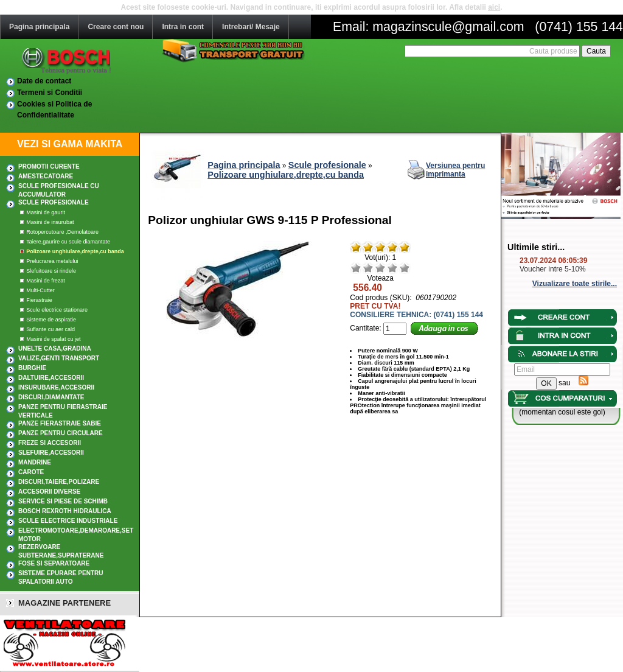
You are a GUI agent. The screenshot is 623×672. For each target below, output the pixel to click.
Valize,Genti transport (59, 358)
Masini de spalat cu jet (53, 339)
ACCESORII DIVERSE (49, 492)
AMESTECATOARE (46, 176)
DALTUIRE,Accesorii (51, 378)
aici (494, 7)
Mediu (380, 268)
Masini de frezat (46, 281)
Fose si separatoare (54, 563)
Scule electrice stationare (57, 310)
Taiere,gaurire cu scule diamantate (68, 242)
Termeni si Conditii (50, 93)
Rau (356, 268)
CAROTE (31, 472)
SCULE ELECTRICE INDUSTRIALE (68, 521)
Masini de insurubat (50, 222)
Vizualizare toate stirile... (575, 284)
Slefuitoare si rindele (51, 271)
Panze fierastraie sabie (60, 423)
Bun (392, 268)
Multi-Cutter (40, 290)
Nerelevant (368, 268)
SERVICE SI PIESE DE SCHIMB (63, 501)
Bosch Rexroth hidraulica (65, 511)
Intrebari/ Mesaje (251, 27)
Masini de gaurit (46, 212)
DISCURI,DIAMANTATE (51, 397)
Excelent (405, 268)
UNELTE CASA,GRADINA (55, 348)
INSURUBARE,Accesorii (56, 387)
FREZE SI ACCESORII (50, 443)
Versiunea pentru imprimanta (455, 170)
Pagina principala (39, 27)
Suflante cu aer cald (50, 329)
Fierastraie (39, 300)
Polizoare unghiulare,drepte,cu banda (75, 251)
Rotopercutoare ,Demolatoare (62, 232)
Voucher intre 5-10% (553, 269)
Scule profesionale (54, 202)
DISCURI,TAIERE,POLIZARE (59, 482)
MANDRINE (35, 462)
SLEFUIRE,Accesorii (51, 453)
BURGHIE (32, 368)
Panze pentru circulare (61, 433)
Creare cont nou (116, 27)
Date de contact (44, 81)
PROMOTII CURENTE (49, 166)
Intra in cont (183, 27)
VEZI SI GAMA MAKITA (70, 144)
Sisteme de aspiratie (51, 320)
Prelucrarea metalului (52, 261)
